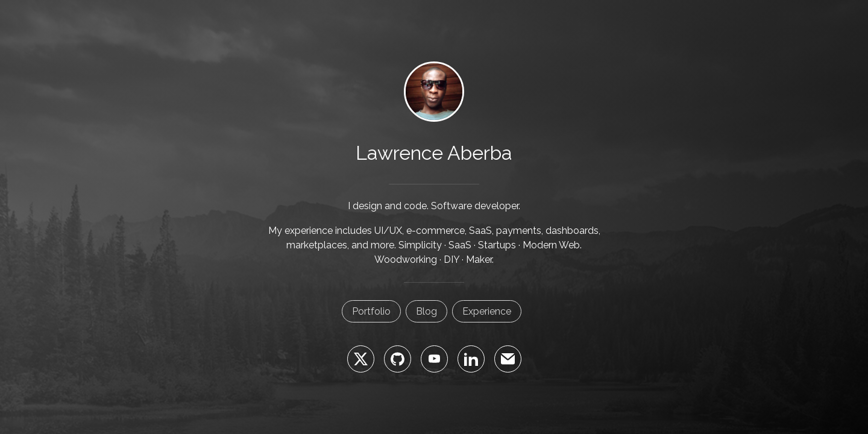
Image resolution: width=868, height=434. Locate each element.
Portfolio (371, 311)
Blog (426, 311)
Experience (487, 311)
